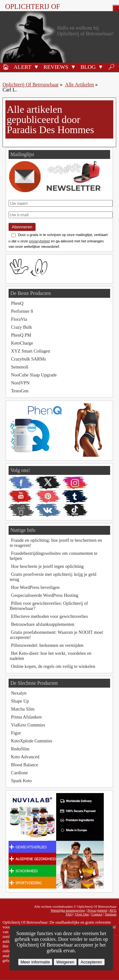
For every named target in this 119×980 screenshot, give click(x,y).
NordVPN (20, 383)
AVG (113, 910)
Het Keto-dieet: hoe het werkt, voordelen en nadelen (51, 656)
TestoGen (20, 391)
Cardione (20, 773)
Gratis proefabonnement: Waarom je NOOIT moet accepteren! (56, 635)
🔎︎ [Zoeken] (111, 67)
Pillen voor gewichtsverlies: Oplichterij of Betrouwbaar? (49, 606)
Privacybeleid (97, 910)
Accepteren (91, 962)
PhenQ (17, 303)
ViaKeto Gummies (28, 725)
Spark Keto (21, 781)
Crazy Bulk (22, 327)
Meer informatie (35, 962)
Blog (88, 67)
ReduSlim (20, 749)
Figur (16, 733)
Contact (97, 914)
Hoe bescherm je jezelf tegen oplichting (47, 566)
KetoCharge (22, 343)
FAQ (69, 914)
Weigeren (65, 962)
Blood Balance (25, 765)
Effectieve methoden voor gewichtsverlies (50, 616)
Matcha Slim (23, 709)
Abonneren (22, 227)
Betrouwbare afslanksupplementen (43, 624)
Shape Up (20, 701)
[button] (36, 67)
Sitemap (111, 914)
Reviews (56, 67)
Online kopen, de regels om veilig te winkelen (53, 666)
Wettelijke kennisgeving (68, 910)
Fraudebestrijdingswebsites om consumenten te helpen (54, 556)
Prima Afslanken (26, 717)
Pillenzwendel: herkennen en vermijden (47, 645)
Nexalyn (19, 693)
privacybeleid (40, 241)
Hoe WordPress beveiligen (35, 587)
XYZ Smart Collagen (31, 351)
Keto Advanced (25, 757)
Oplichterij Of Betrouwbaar (33, 11)
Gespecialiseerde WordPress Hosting (45, 595)
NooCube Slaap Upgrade (34, 375)
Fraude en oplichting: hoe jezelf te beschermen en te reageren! (56, 543)
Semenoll (20, 367)
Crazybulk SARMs (29, 359)
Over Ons (82, 914)
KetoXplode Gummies (32, 741)
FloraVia (19, 319)
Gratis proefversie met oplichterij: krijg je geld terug (53, 577)
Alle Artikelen (79, 85)
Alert (23, 67)
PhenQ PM (21, 335)
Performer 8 (22, 311)
